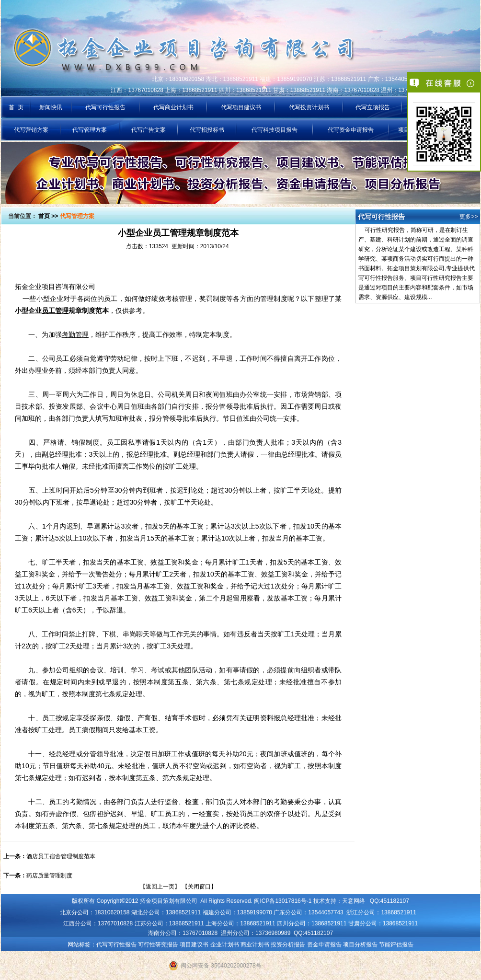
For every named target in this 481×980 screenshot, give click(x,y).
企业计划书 (225, 945)
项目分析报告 (360, 945)
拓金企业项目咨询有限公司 (55, 287)
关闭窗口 (199, 887)
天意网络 (354, 901)
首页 (44, 216)
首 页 (16, 107)
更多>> (469, 217)
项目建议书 (194, 945)
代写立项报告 (373, 107)
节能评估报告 (396, 945)
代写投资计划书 (309, 107)
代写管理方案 (90, 130)
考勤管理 (75, 334)
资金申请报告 (324, 945)
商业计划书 (255, 945)
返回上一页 (160, 887)
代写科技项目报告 (275, 130)
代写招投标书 (207, 130)
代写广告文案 (149, 130)
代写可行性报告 (105, 107)
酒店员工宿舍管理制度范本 (61, 856)
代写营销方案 (31, 130)
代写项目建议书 (241, 107)
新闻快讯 (51, 107)
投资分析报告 (288, 945)
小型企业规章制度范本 (62, 311)
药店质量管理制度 (49, 876)
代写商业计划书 (173, 107)
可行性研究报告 (158, 945)
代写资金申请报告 (351, 130)
